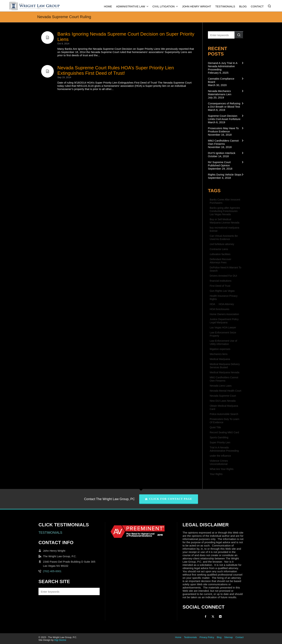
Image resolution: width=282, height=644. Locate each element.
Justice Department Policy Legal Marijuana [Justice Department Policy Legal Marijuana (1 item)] (224, 321)
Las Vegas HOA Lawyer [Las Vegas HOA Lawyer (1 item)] (223, 327)
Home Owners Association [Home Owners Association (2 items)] (224, 314)
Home (178, 637)
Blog (219, 637)
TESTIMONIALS (50, 533)
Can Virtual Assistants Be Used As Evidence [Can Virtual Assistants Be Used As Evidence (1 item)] (224, 237)
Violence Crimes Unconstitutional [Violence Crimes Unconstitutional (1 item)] (219, 462)
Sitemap (228, 637)
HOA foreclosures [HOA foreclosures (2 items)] (220, 309)
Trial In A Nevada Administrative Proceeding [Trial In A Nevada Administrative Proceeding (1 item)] (224, 449)
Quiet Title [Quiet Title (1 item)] (215, 427)
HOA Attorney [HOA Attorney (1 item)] (226, 304)
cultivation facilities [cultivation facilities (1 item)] (220, 254)
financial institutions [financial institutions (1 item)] (221, 281)
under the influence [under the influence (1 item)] (220, 456)
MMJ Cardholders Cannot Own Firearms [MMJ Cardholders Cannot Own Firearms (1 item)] (224, 379)
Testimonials (190, 637)
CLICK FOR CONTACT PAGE (169, 499)
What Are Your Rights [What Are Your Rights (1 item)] (222, 469)
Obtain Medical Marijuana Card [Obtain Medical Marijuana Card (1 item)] (224, 407)
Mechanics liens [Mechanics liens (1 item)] (219, 354)
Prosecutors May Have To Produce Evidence (223, 130)
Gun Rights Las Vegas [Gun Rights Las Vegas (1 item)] (222, 291)
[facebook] (206, 617)
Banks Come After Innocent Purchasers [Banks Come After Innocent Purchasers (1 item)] (225, 201)
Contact (239, 637)
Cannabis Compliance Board (221, 80)
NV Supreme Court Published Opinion (219, 164)
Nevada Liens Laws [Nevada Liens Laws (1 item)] (221, 386)
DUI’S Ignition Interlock (222, 153)
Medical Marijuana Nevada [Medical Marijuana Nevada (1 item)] (225, 372)
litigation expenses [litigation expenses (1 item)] (220, 349)
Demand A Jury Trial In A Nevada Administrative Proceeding (223, 66)
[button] (239, 35)
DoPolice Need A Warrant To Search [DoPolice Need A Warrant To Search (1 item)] (225, 269)
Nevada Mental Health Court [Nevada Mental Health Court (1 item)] (225, 391)
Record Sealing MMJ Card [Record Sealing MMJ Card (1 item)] (224, 432)
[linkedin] (220, 617)
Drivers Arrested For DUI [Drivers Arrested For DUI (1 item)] (223, 276)
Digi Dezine (60, 640)
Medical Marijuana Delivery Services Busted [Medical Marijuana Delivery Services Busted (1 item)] (225, 366)
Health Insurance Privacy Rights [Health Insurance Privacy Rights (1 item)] (224, 297)
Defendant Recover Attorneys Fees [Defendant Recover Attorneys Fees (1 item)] (220, 261)
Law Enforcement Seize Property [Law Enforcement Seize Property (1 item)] (223, 334)
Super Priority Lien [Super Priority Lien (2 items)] (220, 442)
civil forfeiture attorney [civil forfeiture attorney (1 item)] (222, 244)
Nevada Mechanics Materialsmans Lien (220, 93)
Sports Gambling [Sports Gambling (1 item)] (219, 437)
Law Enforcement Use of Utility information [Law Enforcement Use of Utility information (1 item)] (223, 342)
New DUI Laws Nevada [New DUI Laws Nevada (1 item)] (223, 401)
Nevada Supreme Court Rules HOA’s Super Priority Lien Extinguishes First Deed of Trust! (116, 70)
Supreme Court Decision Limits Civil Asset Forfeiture (224, 117)
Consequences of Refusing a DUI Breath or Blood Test (224, 105)
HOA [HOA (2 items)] (212, 304)
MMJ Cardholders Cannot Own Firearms (223, 142)
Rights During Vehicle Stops (225, 175)
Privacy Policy (207, 637)
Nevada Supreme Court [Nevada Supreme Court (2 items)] (223, 396)
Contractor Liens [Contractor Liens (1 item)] (219, 249)
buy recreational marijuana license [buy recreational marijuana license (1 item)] (224, 229)
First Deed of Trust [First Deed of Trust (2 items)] (220, 286)
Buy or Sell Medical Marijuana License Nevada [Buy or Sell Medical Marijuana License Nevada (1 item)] (225, 221)
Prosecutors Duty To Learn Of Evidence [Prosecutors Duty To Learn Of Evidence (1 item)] (224, 421)
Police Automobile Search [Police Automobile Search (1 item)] (224, 414)
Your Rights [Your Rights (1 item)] (216, 474)
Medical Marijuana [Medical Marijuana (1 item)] (220, 359)
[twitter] (213, 617)
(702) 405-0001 (52, 571)
